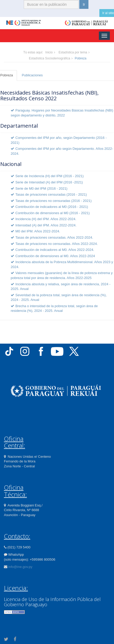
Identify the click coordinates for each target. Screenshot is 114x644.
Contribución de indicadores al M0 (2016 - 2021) (52, 207)
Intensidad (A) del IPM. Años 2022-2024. (46, 225)
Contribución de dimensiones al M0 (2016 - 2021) (53, 213)
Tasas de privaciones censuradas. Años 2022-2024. (54, 237)
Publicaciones (32, 75)
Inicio (49, 52)
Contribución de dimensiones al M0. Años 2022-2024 (55, 256)
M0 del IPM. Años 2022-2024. (38, 231)
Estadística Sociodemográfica (50, 58)
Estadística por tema (73, 52)
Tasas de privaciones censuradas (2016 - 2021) (51, 194)
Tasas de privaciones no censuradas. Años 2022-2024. (57, 244)
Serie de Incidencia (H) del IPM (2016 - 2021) (50, 176)
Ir (84, 4)
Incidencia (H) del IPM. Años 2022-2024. (46, 219)
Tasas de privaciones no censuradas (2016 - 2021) (53, 201)
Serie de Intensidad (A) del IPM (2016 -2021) (49, 182)
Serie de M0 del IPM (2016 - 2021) (41, 188)
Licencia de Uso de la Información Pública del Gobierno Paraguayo (52, 602)
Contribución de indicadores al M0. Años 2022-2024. (55, 250)
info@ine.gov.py (20, 567)
